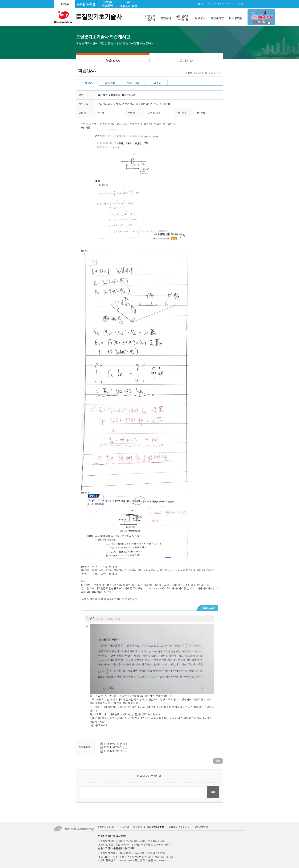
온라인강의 (133, 83)
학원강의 (110, 83)
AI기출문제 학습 (128, 4)
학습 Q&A (113, 61)
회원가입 (212, 4)
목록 (218, 761)
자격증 (65, 4)
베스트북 (107, 4)
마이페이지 (225, 4)
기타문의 (156, 83)
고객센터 (239, 4)
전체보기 (88, 83)
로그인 (201, 4)
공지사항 (186, 61)
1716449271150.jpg (115, 751)
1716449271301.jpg (115, 747)
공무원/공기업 (86, 4)
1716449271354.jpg (115, 743)
